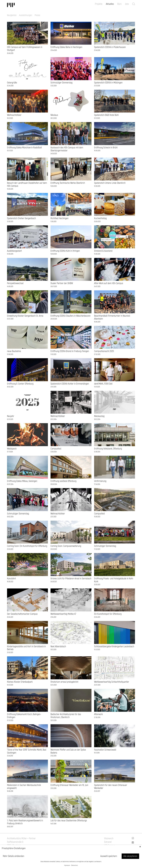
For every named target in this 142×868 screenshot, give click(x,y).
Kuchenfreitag (100, 218)
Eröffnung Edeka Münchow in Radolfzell (24, 148)
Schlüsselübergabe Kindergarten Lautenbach (114, 646)
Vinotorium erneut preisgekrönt (64, 682)
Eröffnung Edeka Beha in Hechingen (66, 47)
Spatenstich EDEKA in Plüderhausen (110, 47)
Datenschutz (75, 865)
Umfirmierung (100, 481)
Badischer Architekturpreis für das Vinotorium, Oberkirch (66, 716)
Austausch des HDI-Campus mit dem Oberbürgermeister (67, 149)
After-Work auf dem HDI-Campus (109, 283)
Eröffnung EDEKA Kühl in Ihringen (65, 251)
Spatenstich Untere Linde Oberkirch (110, 183)
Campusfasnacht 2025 (104, 351)
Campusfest (56, 449)
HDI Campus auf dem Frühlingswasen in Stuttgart (25, 49)
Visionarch (109, 838)
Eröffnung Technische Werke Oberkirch (68, 183)
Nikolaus (54, 115)
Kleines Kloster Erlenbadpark (20, 682)
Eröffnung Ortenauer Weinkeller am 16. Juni (69, 785)
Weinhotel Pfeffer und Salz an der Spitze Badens (68, 751)
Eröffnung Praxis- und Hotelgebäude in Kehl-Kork (114, 580)
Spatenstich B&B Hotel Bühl (106, 115)
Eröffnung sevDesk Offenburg (63, 481)
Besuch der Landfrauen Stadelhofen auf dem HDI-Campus (27, 184)
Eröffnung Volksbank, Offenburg (108, 449)
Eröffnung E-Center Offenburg (20, 384)
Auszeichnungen (26, 15)
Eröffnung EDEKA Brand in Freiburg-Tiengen (70, 351)
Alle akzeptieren (130, 856)
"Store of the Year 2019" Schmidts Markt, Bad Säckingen (27, 751)
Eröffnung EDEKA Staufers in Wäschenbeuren (71, 316)
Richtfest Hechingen (59, 218)
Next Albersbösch (58, 646)
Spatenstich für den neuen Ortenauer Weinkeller (111, 787)
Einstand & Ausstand (103, 251)
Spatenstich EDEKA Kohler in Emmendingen (70, 384)
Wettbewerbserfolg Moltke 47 (63, 614)
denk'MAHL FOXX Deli (103, 384)
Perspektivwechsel (15, 283)
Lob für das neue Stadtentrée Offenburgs (69, 821)
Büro (119, 4)
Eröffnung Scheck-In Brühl (106, 148)
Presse (37, 15)
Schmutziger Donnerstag (61, 83)
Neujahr (11, 416)
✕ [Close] (140, 847)
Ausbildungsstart (14, 251)
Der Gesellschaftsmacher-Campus (22, 614)
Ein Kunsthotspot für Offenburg (108, 614)
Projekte (99, 4)
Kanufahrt (11, 579)
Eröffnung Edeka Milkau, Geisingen (22, 481)
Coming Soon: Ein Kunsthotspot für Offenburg (27, 546)
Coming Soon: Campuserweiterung (66, 546)
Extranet (108, 842)
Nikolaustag (99, 416)
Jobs (127, 4)
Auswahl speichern (109, 856)
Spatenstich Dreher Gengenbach (21, 218)
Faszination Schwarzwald (105, 750)
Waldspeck (12, 449)
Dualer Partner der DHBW (62, 283)
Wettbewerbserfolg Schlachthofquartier (112, 682)
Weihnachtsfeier (14, 115)
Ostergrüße (12, 83)
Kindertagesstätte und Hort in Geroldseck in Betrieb (26, 648)
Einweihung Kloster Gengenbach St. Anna (25, 316)
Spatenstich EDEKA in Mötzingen (108, 83)
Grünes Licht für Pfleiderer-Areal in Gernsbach (71, 579)
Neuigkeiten (12, 15)
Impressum (67, 865)
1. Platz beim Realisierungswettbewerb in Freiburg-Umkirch (25, 822)
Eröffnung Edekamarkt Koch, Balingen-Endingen (24, 716)
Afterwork (98, 714)
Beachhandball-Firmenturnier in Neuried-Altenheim (112, 317)
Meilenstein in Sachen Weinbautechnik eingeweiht (24, 787)
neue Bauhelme (14, 351)
